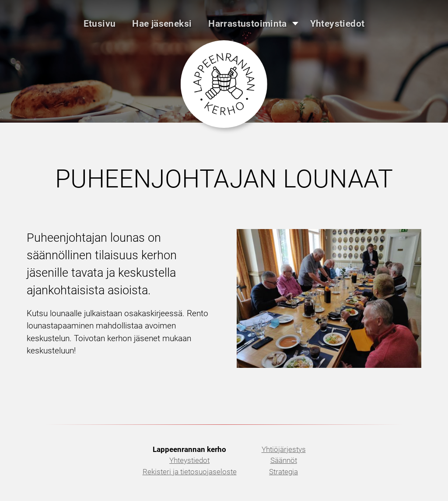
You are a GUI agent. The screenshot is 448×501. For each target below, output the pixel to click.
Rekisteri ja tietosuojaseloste (190, 472)
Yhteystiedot (189, 460)
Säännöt (284, 460)
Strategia (283, 472)
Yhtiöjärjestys (284, 449)
